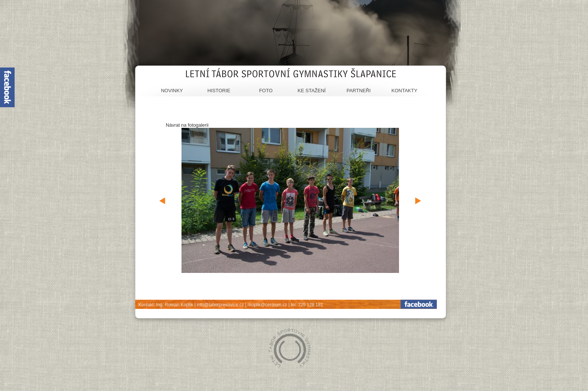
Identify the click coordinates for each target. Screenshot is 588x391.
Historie (219, 91)
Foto (266, 91)
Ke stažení (312, 91)
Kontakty (404, 91)
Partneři (359, 91)
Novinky (172, 91)
